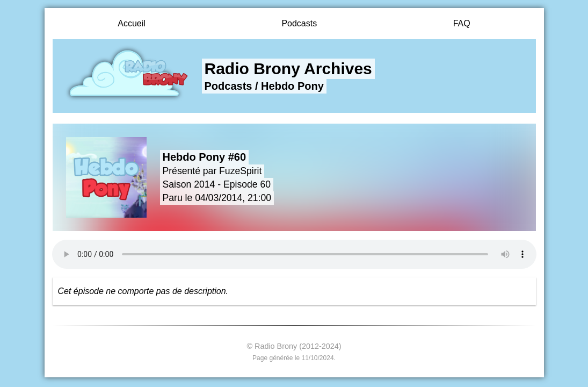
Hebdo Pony (292, 86)
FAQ (462, 23)
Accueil (132, 23)
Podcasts (299, 23)
